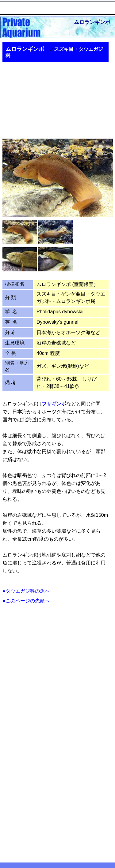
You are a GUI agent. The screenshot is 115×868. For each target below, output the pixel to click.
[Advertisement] (53, 96)
